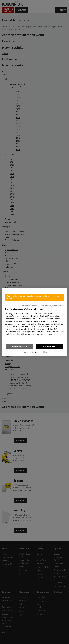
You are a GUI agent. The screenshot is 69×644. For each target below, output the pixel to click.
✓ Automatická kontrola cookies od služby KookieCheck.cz (42, 306)
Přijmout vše (49, 346)
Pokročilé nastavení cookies (34, 352)
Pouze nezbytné (20, 346)
